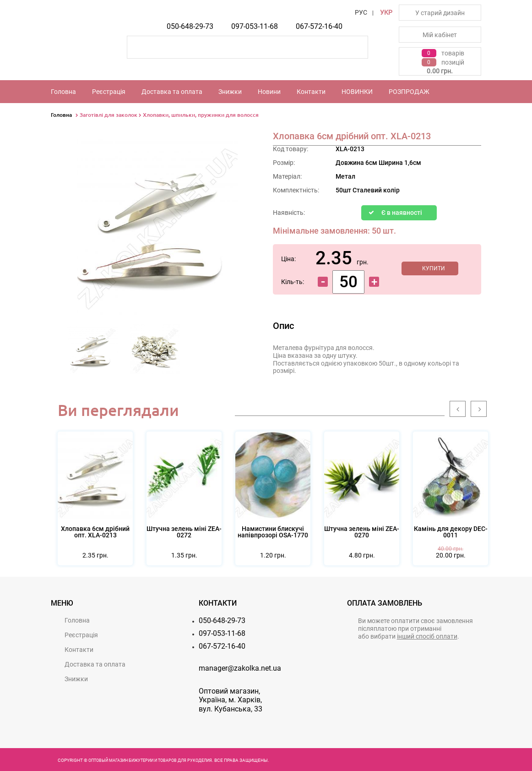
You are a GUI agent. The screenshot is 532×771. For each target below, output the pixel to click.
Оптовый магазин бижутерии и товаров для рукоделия (150, 760)
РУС (361, 12)
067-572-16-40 (319, 26)
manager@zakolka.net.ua (240, 668)
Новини (269, 92)
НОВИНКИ (357, 92)
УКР (386, 12)
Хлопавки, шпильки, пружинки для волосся (201, 115)
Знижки (230, 92)
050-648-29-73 (190, 26)
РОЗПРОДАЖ (409, 92)
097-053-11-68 (255, 26)
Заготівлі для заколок (109, 115)
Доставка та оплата (172, 92)
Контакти (311, 92)
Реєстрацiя (109, 92)
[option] (93, 352)
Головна (63, 92)
